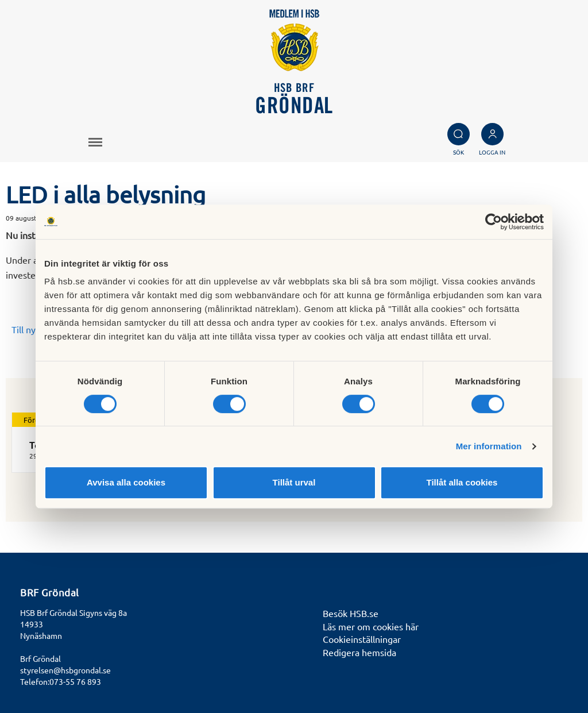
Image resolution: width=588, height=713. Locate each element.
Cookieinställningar (362, 639)
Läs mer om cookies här (371, 626)
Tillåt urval (294, 482)
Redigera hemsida (359, 652)
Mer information (489, 446)
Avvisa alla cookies (126, 482)
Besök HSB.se (351, 613)
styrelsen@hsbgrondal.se (65, 670)
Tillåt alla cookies (462, 482)
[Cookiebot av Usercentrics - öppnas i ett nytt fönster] (494, 222)
